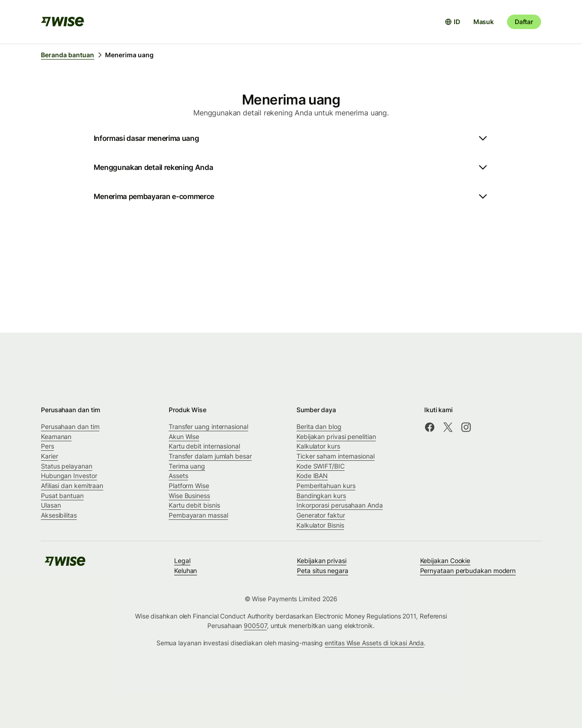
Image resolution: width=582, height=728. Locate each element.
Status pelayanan (67, 466)
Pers (48, 446)
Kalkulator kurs (318, 446)
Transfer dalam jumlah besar (210, 456)
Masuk (484, 22)
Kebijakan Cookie (445, 561)
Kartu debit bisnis (194, 505)
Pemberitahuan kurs (326, 486)
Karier (50, 456)
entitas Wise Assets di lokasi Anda (374, 643)
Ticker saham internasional (336, 456)
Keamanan (56, 436)
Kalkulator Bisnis (320, 525)
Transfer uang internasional (208, 426)
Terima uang (187, 466)
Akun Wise (184, 436)
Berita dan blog (319, 426)
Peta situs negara (323, 571)
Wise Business (189, 496)
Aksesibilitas (59, 515)
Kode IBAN (312, 476)
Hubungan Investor (69, 476)
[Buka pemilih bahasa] (452, 22)
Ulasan (51, 505)
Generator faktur (321, 515)
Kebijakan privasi (322, 561)
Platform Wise (189, 486)
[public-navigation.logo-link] (65, 564)
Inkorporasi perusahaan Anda (340, 505)
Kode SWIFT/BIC (321, 466)
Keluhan (186, 571)
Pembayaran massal (198, 515)
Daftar (524, 22)
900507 (255, 626)
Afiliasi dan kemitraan (72, 486)
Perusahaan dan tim (70, 426)
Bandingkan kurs (321, 496)
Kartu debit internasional (204, 446)
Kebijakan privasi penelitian (336, 436)
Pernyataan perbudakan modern (468, 571)
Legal (182, 561)
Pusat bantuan (62, 496)
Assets (178, 476)
